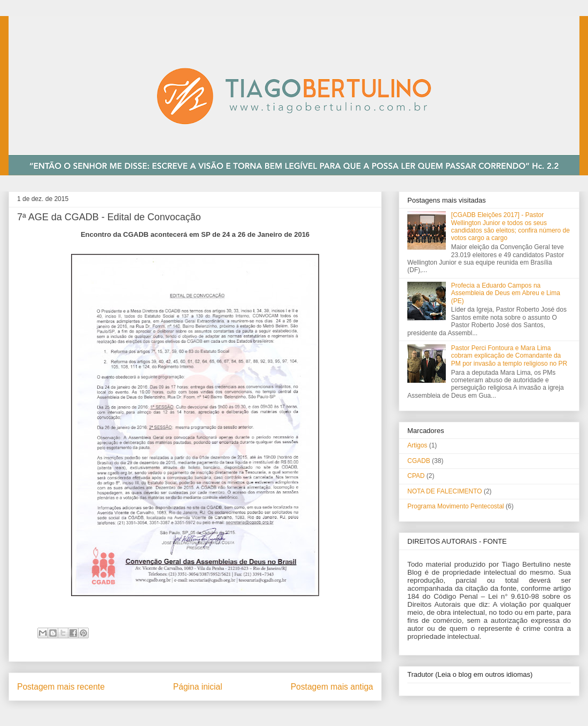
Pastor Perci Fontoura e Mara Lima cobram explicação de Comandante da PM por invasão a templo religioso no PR (509, 356)
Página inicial (198, 687)
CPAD (416, 476)
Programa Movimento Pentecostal (456, 506)
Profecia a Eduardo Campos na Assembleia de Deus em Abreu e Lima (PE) (506, 293)
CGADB (419, 461)
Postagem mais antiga (332, 687)
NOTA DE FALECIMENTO (445, 491)
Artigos (417, 445)
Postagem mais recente (61, 687)
